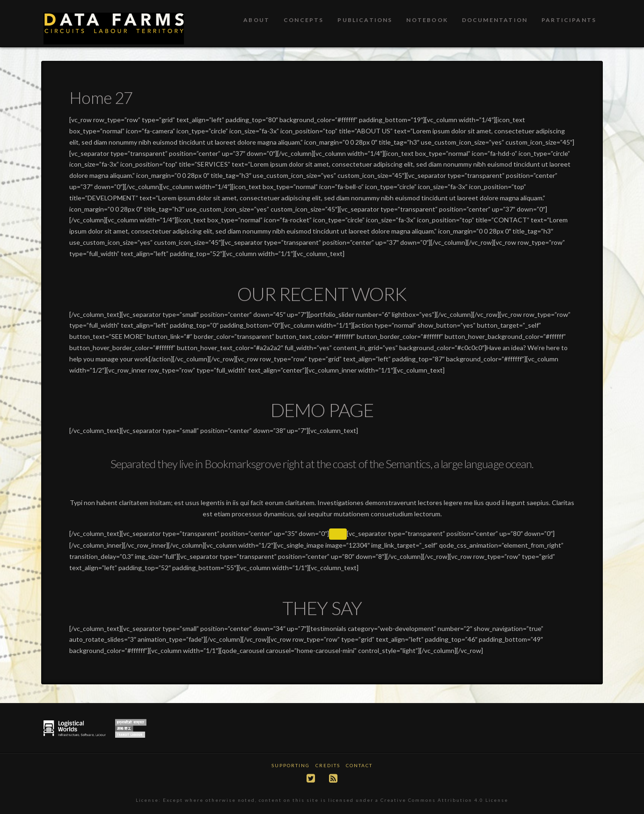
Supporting (291, 765)
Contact (359, 765)
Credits (328, 765)
